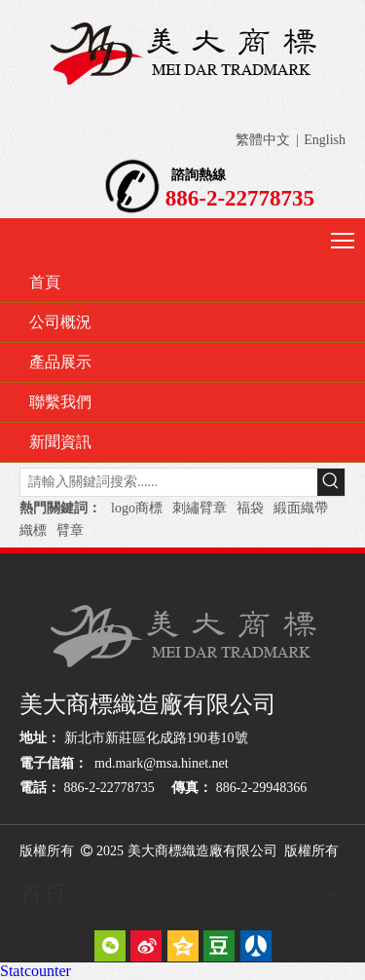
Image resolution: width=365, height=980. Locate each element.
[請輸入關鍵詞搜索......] (169, 482)
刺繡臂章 (200, 508)
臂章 (70, 530)
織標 (33, 530)
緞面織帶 (301, 508)
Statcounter (36, 971)
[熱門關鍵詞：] (331, 482)
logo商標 (137, 508)
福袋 (250, 508)
